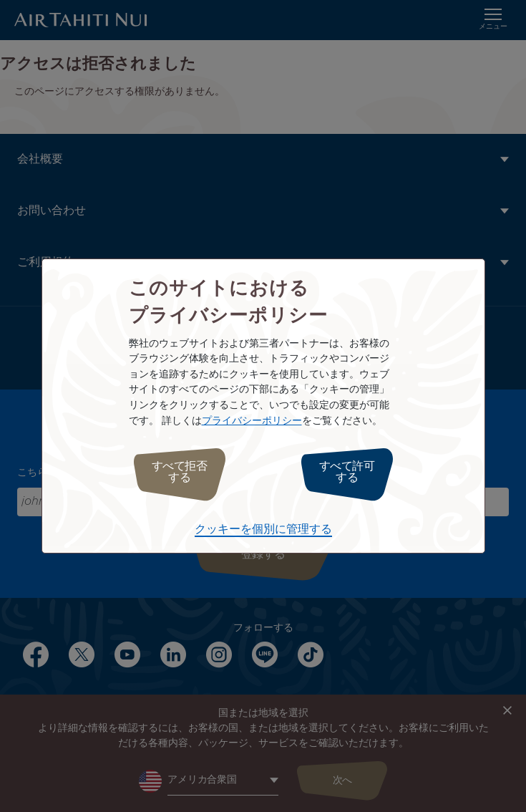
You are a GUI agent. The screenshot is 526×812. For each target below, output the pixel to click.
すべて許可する (347, 472)
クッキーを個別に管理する (263, 530)
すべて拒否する (180, 472)
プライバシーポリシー (252, 421)
